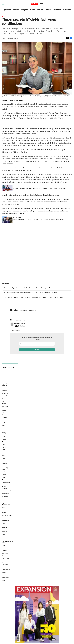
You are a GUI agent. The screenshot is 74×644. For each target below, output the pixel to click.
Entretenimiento (6, 472)
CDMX (33, 10)
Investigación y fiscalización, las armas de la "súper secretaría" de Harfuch (39, 220)
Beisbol (4, 545)
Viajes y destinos (6, 570)
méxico (16, 10)
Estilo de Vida (5, 578)
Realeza (4, 437)
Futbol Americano (6, 548)
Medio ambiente (6, 505)
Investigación (32, 310)
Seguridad (24, 310)
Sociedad (57, 10)
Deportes (4, 475)
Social (3, 507)
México (4, 17)
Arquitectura (5, 496)
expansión (67, 10)
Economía (4, 391)
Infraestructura (5, 494)
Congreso (17, 186)
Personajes (5, 572)
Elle (3, 454)
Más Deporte (5, 553)
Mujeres (4, 404)
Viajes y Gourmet (6, 447)
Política (4, 411)
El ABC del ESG (5, 520)
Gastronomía (5, 564)
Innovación (5, 518)
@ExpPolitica (18, 100)
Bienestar (4, 575)
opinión (49, 10)
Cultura (4, 450)
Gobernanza (5, 510)
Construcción (5, 488)
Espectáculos (5, 434)
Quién (4, 432)
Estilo (3, 469)
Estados (4, 423)
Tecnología (5, 396)
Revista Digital (5, 559)
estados (40, 10)
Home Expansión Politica (8, 388)
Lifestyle (4, 556)
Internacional (5, 393)
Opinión (4, 425)
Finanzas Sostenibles (7, 515)
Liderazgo (4, 532)
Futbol (3, 543)
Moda (3, 442)
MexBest (5, 563)
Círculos (4, 439)
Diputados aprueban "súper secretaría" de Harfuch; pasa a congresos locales (40, 188)
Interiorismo (5, 499)
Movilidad (4, 513)
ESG (3, 401)
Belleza (4, 444)
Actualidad (4, 529)
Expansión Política (20, 324)
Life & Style (5, 468)
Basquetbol (5, 551)
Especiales (5, 537)
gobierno (8, 10)
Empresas (4, 385)
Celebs (3, 461)
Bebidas (4, 567)
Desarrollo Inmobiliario (7, 491)
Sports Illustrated (7, 541)
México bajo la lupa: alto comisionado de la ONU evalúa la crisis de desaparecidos (27, 288)
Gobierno (4, 412)
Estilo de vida (5, 463)
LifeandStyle (5, 406)
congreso (25, 10)
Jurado (4, 580)
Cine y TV (4, 477)
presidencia (17, 217)
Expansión (5, 384)
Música (4, 480)
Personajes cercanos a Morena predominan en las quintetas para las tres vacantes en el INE (30, 293)
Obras (3, 399)
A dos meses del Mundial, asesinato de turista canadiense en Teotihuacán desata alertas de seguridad (33, 297)
